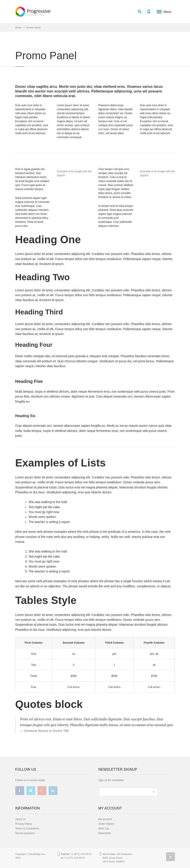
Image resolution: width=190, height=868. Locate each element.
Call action (74, 687)
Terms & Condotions (27, 829)
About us (21, 819)
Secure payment (25, 833)
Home (19, 27)
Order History (106, 824)
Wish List (104, 829)
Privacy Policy (24, 824)
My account (105, 819)
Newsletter (105, 833)
